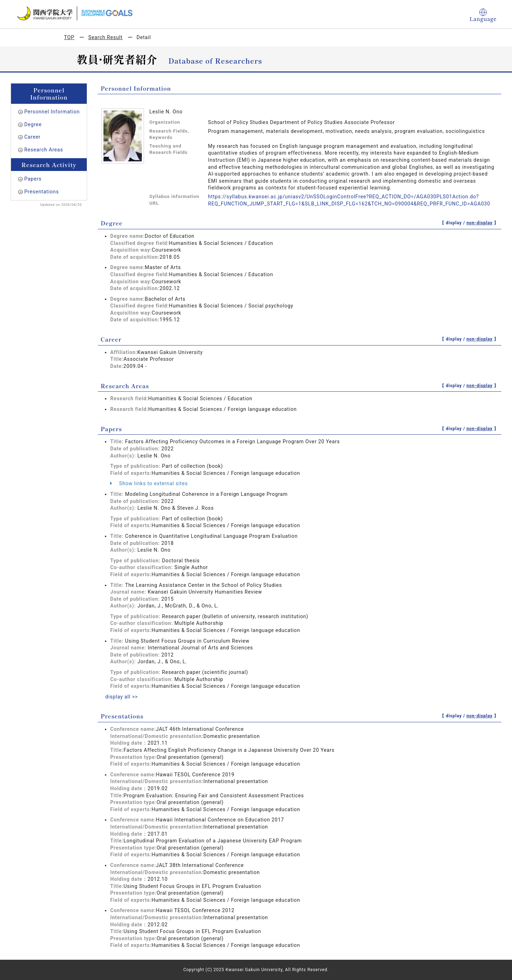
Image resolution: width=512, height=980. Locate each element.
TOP (69, 37)
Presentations (41, 192)
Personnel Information (52, 112)
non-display (479, 223)
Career (32, 137)
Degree (33, 124)
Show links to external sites (149, 483)
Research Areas (44, 150)
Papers (33, 179)
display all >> (122, 697)
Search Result (105, 37)
